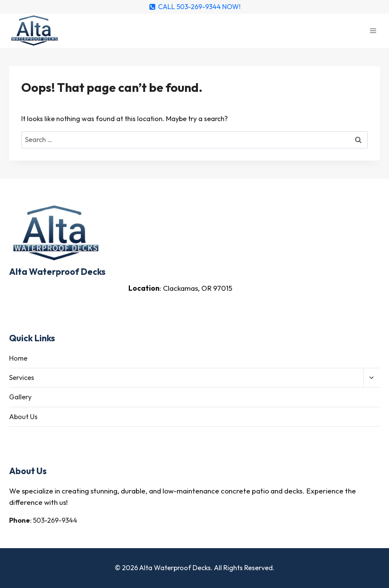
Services (22, 378)
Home (18, 358)
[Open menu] (373, 31)
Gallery (20, 397)
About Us (23, 417)
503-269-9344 (55, 520)
